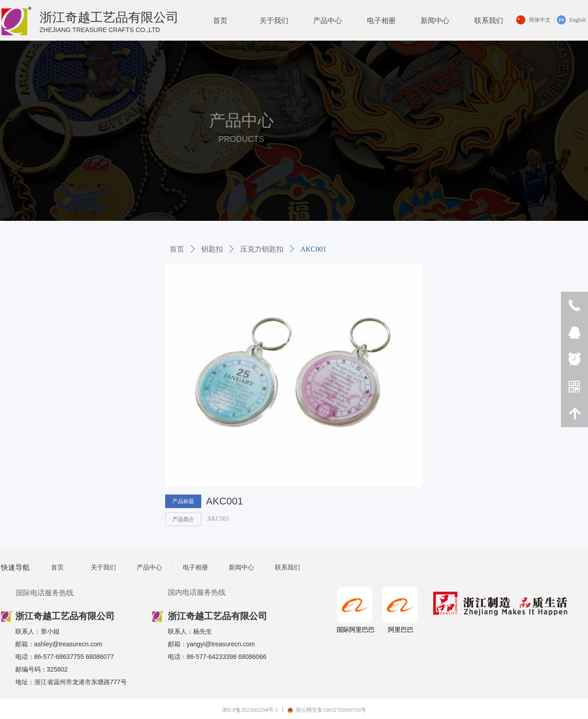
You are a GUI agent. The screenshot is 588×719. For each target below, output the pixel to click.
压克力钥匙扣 (262, 249)
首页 (177, 249)
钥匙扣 (212, 249)
